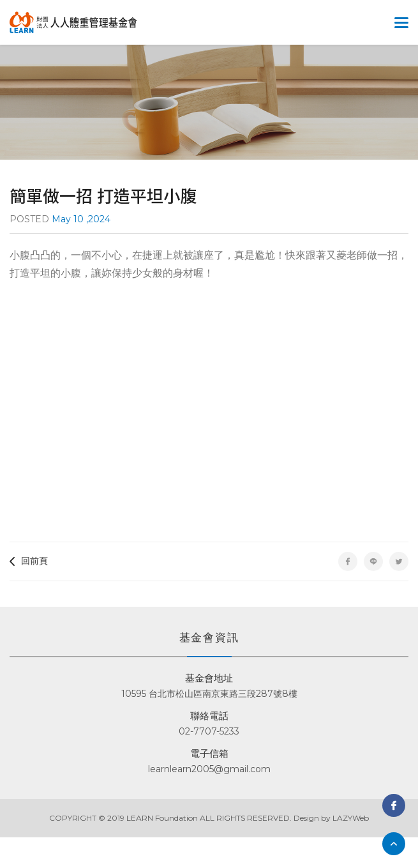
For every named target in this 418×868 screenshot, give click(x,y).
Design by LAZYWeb (331, 818)
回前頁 (29, 561)
